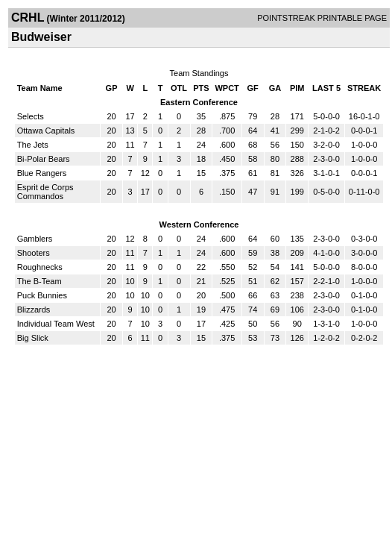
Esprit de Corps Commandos (45, 192)
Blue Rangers (42, 173)
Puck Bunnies (42, 295)
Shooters (34, 253)
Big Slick (33, 338)
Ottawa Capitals (46, 131)
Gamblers (35, 239)
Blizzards (34, 310)
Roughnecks (40, 267)
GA (275, 88)
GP (112, 88)
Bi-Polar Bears (44, 159)
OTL (179, 88)
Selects (31, 116)
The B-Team (39, 281)
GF (253, 88)
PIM (297, 88)
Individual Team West (56, 324)
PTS (201, 88)
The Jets (33, 145)
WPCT (227, 88)
